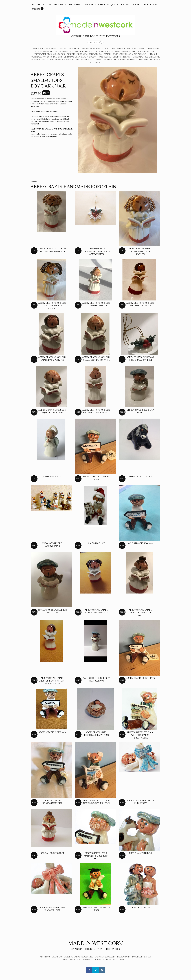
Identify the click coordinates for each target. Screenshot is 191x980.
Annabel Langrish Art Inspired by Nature (79, 49)
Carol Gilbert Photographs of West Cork (123, 49)
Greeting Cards (70, 4)
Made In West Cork (96, 943)
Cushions (107, 60)
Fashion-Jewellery (146, 51)
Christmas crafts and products (80, 57)
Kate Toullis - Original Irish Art (115, 57)
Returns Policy (98, 959)
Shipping (86, 959)
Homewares (89, 4)
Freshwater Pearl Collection (50, 54)
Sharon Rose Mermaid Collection (131, 60)
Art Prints (38, 4)
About (72, 959)
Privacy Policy (112, 959)
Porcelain (150, 4)
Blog (79, 959)
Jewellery (118, 4)
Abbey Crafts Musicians (62, 60)
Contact (124, 959)
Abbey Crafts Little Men (88, 60)
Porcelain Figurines (50, 136)
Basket (36, 9)
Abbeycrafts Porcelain (44, 49)
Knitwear (104, 4)
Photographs (134, 4)
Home (65, 959)
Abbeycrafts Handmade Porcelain (44, 134)
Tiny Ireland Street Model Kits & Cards (74, 51)
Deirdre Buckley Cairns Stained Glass (116, 51)
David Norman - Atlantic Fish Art (129, 54)
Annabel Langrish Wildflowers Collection (89, 54)
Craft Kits (52, 4)
